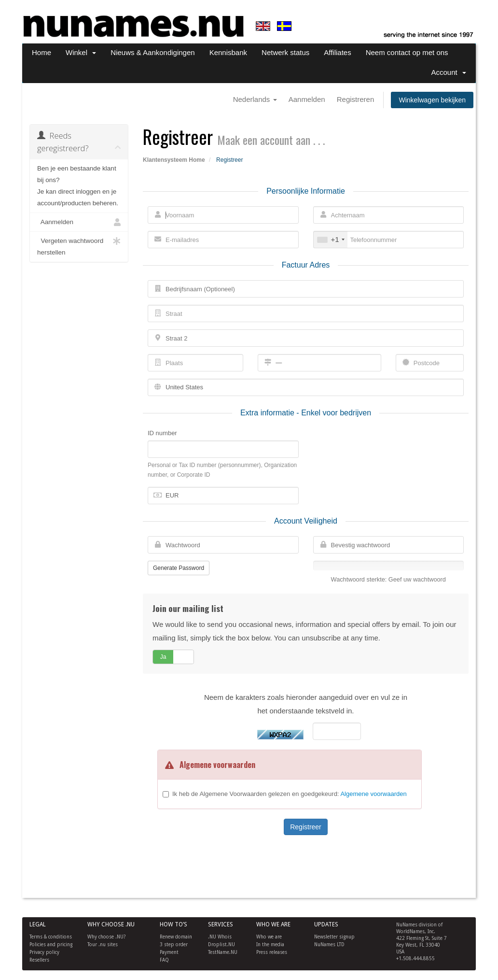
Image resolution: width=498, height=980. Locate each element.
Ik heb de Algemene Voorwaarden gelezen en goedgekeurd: (290, 794)
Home (41, 52)
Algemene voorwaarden (373, 794)
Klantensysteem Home (174, 160)
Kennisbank (228, 52)
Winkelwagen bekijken (432, 100)
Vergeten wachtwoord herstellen (79, 246)
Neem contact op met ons (407, 52)
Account (449, 72)
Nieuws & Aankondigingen (152, 52)
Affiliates (337, 52)
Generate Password (179, 568)
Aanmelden (307, 99)
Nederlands (255, 99)
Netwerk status (285, 52)
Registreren (356, 99)
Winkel (81, 52)
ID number (162, 433)
